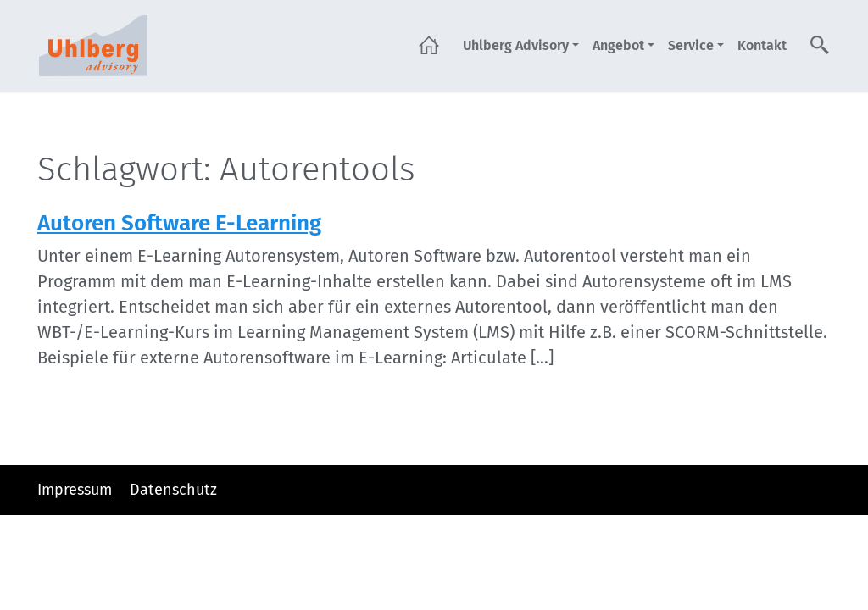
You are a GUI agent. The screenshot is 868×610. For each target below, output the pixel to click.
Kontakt (762, 45)
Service (691, 45)
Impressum (75, 490)
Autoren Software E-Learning (179, 223)
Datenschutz (173, 490)
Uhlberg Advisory (516, 45)
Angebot (618, 45)
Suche (821, 45)
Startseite (429, 45)
